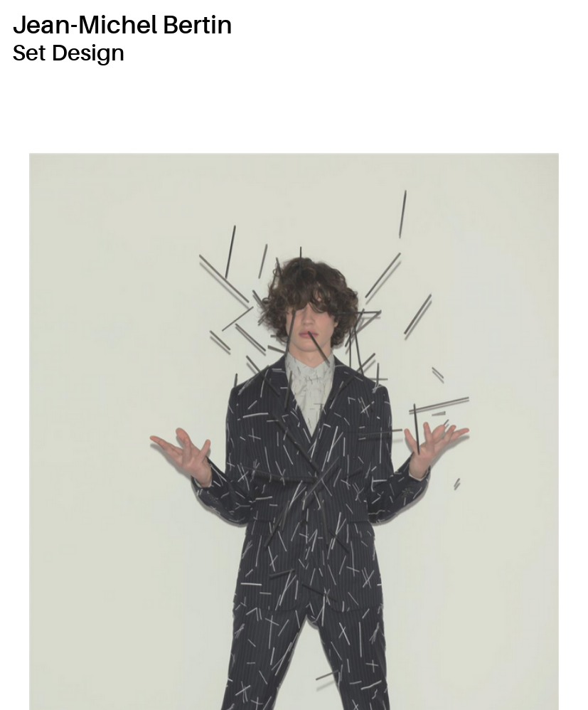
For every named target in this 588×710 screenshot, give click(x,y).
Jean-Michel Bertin (122, 25)
